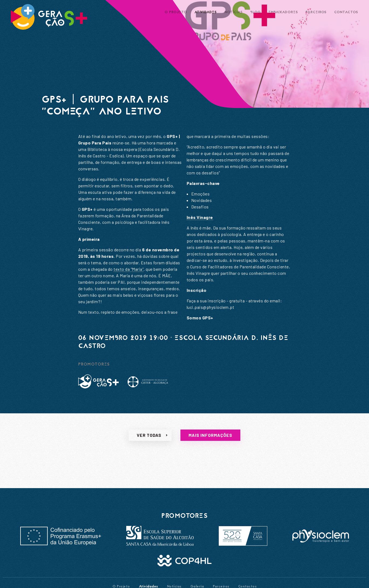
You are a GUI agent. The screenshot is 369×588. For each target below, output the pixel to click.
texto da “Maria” (129, 269)
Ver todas (149, 440)
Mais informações (210, 440)
